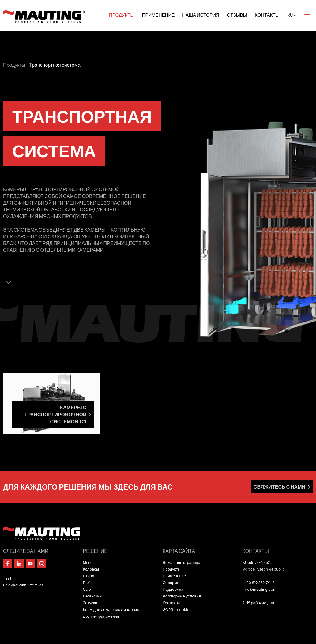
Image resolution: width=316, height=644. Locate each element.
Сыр (87, 589)
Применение (174, 576)
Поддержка (173, 589)
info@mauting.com (260, 589)
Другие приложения (101, 616)
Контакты (171, 603)
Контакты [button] (267, 15)
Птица (89, 576)
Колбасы (91, 569)
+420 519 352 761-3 (259, 582)
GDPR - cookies (177, 609)
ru (292, 15)
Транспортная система (55, 65)
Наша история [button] (201, 15)
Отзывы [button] (237, 15)
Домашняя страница (181, 562)
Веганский (92, 596)
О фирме (171, 582)
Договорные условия (182, 596)
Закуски (90, 603)
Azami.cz (35, 585)
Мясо (88, 562)
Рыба (88, 582)
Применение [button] (158, 15)
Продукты (14, 65)
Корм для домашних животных (111, 609)
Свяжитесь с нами (279, 487)
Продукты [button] (122, 15)
